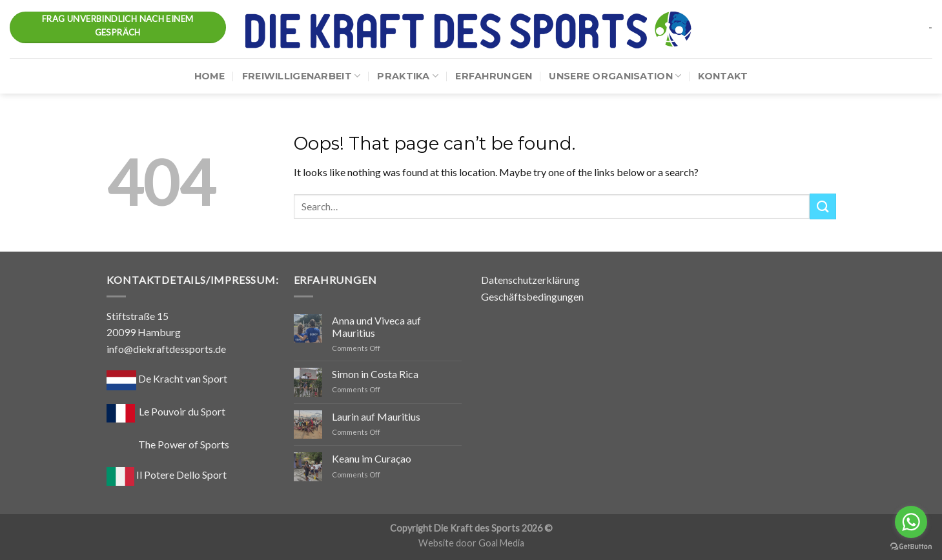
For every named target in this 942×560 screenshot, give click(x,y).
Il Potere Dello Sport (167, 475)
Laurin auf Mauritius (376, 416)
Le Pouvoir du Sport (182, 411)
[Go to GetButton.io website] (911, 547)
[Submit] (823, 206)
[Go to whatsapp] (911, 522)
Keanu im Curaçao (372, 458)
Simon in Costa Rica (375, 374)
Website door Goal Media (471, 543)
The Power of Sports (168, 444)
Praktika (408, 76)
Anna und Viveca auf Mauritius (376, 326)
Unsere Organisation (615, 76)
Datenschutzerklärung (530, 280)
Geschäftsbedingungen (532, 296)
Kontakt (723, 76)
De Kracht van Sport (167, 378)
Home (210, 76)
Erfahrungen (494, 76)
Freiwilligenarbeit (302, 76)
